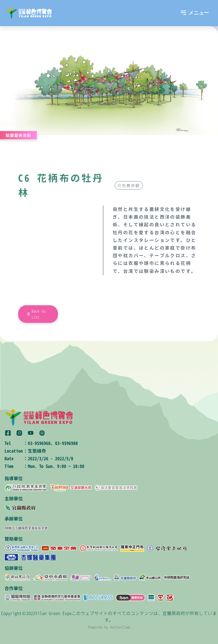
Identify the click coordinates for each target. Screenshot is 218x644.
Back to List (38, 314)
